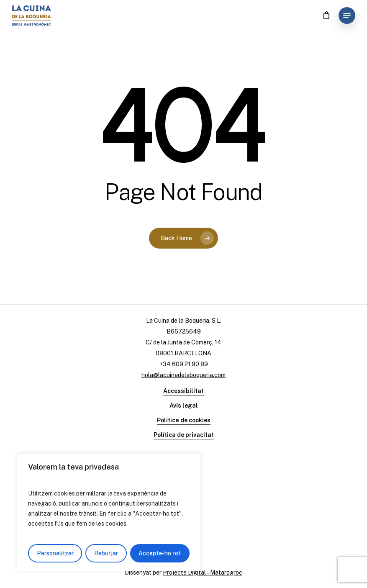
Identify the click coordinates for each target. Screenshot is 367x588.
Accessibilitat (183, 391)
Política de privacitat (184, 435)
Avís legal (184, 406)
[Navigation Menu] (347, 15)
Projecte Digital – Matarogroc (203, 573)
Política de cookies (184, 420)
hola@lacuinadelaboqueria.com (183, 375)
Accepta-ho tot (160, 553)
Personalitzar (55, 553)
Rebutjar (106, 553)
